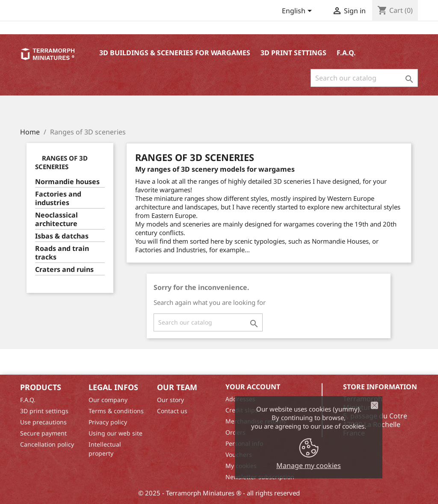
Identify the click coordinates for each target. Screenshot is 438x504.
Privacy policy (108, 422)
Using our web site (115, 433)
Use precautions (43, 422)
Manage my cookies (309, 465)
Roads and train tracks (62, 253)
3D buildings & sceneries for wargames (175, 53)
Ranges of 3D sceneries (61, 162)
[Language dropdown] (298, 12)
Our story (170, 400)
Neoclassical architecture (56, 219)
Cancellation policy (47, 444)
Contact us (172, 411)
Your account (253, 387)
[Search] (364, 78)
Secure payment (43, 433)
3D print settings (293, 53)
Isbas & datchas (62, 236)
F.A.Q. (346, 53)
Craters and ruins (64, 270)
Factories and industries (58, 198)
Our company (108, 400)
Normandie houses (67, 182)
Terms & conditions (116, 411)
